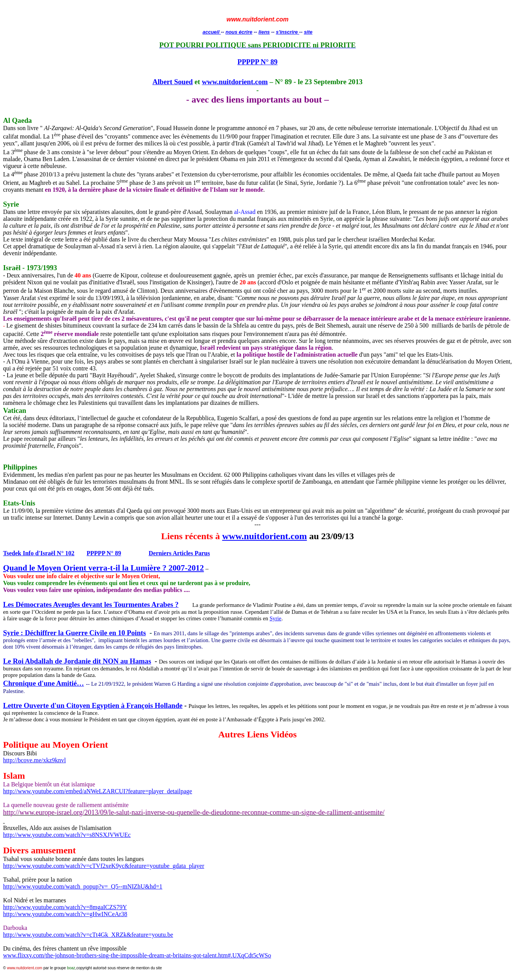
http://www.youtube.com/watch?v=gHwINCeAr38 (65, 914)
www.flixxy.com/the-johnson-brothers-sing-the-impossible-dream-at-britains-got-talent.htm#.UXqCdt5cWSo (137, 955)
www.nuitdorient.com (235, 82)
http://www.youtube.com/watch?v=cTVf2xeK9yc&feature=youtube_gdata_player (104, 866)
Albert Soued (172, 82)
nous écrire (239, 32)
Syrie (275, 618)
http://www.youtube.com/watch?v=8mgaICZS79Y (65, 907)
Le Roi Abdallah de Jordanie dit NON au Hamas (77, 661)
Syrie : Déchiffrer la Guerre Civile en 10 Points (74, 633)
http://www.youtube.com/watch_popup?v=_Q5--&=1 (83, 886)
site (308, 32)
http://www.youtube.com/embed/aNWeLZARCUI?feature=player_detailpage (98, 791)
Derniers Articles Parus (179, 553)
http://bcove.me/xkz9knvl (34, 760)
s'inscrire (287, 32)
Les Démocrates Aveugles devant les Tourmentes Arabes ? (91, 604)
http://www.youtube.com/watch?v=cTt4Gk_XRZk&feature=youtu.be (88, 935)
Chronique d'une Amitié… (43, 683)
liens (264, 32)
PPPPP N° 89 (257, 62)
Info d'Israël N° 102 (39, 553)
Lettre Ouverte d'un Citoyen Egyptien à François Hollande (93, 705)
